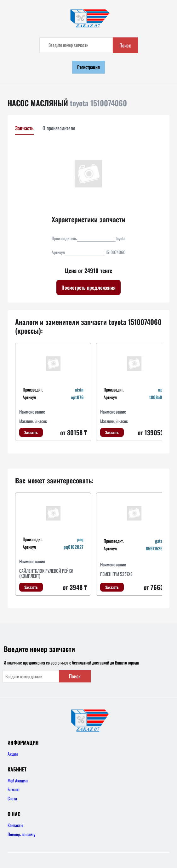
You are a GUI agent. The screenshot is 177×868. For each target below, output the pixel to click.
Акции (13, 754)
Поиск (125, 45)
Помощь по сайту (21, 834)
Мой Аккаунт (18, 780)
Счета (12, 798)
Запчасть (24, 128)
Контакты (15, 825)
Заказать (31, 432)
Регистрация (88, 67)
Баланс (14, 789)
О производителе (59, 128)
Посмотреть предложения (88, 287)
